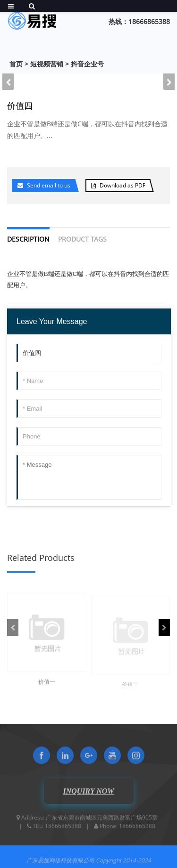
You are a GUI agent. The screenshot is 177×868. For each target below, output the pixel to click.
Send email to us (49, 185)
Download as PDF (122, 185)
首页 (16, 64)
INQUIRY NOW (88, 795)
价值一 (47, 686)
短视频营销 (47, 64)
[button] (169, 81)
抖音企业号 (87, 64)
